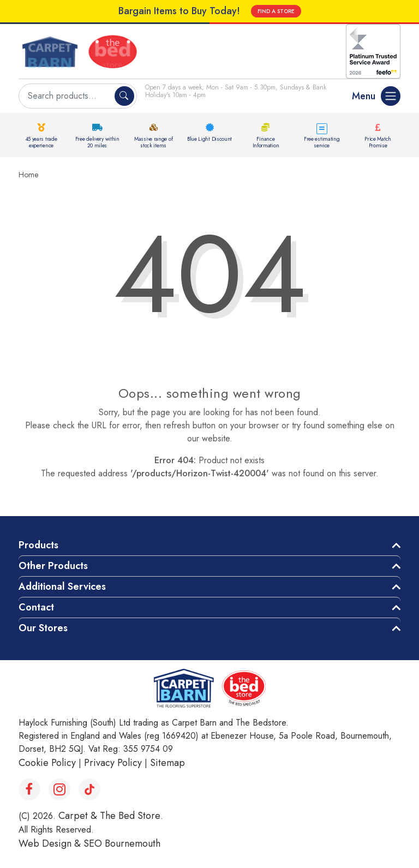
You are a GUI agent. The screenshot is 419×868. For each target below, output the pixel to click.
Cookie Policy (47, 763)
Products (38, 545)
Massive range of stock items (153, 142)
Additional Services (62, 586)
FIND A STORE (276, 11)
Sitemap (167, 763)
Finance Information (266, 142)
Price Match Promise (378, 142)
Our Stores (43, 628)
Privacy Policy (113, 763)
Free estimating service (322, 142)
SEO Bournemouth (122, 843)
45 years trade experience (41, 142)
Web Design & (51, 843)
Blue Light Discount (209, 139)
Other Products (53, 566)
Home (28, 175)
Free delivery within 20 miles (97, 142)
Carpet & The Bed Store (109, 816)
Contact (36, 607)
